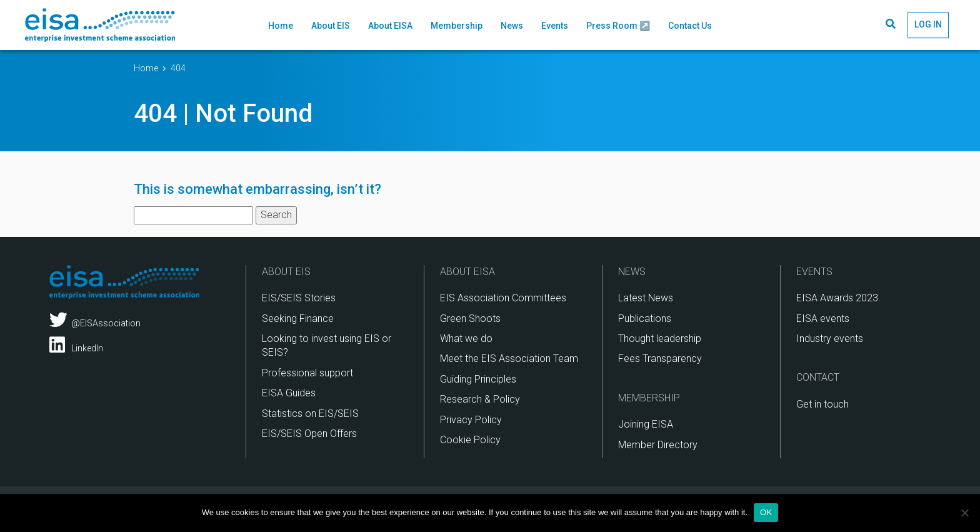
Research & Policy (480, 399)
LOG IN (928, 24)
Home (281, 26)
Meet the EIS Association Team (509, 359)
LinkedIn (76, 345)
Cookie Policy (470, 440)
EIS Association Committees (503, 298)
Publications (645, 319)
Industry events (830, 339)
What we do (466, 339)
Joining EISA (646, 424)
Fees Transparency (660, 359)
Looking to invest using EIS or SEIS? (327, 345)
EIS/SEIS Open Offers (309, 434)
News (512, 26)
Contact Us (690, 26)
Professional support (307, 373)
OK (766, 512)
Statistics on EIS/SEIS (310, 414)
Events (555, 26)
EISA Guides (289, 393)
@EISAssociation (95, 320)
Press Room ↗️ (618, 26)
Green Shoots (470, 319)
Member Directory (658, 445)
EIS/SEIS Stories (299, 298)
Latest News (646, 298)
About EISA (390, 26)
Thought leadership (660, 339)
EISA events (823, 319)
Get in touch (822, 404)
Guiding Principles (478, 379)
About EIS (331, 26)
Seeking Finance (298, 319)
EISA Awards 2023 (837, 298)
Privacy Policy (471, 420)
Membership (457, 26)
